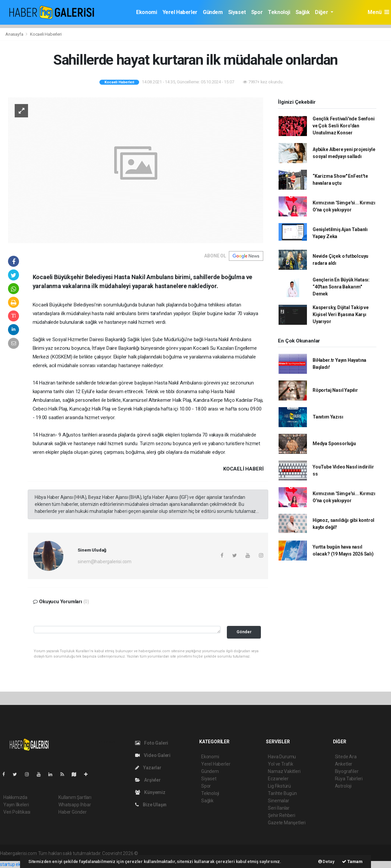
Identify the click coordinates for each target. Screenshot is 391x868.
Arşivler (148, 780)
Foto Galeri (152, 743)
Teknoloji (279, 12)
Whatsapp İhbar (75, 805)
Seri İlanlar (279, 808)
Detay (326, 861)
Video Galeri (153, 755)
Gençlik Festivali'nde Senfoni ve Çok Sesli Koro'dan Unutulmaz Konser (343, 126)
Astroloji (343, 786)
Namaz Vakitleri (284, 771)
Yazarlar (148, 768)
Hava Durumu (282, 757)
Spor (257, 12)
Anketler (344, 764)
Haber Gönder (73, 812)
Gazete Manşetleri (287, 823)
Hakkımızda (15, 797)
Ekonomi (146, 12)
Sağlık (303, 12)
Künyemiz (150, 792)
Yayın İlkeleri (16, 805)
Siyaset (237, 12)
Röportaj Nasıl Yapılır (335, 390)
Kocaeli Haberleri (46, 34)
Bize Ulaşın (151, 805)
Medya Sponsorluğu (334, 444)
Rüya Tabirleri (349, 779)
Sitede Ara (346, 757)
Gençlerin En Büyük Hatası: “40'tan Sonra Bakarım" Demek (341, 287)
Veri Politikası (17, 812)
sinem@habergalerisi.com (105, 562)
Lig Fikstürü (279, 786)
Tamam (352, 861)
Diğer (322, 12)
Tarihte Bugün (282, 793)
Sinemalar (278, 801)
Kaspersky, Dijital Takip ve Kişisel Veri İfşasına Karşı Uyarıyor (341, 314)
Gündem (213, 12)
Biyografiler (347, 771)
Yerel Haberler (180, 12)
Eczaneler (278, 779)
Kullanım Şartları (75, 797)
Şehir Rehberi (282, 815)
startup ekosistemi (19, 864)
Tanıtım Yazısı (328, 417)
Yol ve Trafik (281, 764)
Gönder (244, 632)
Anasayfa (15, 34)
